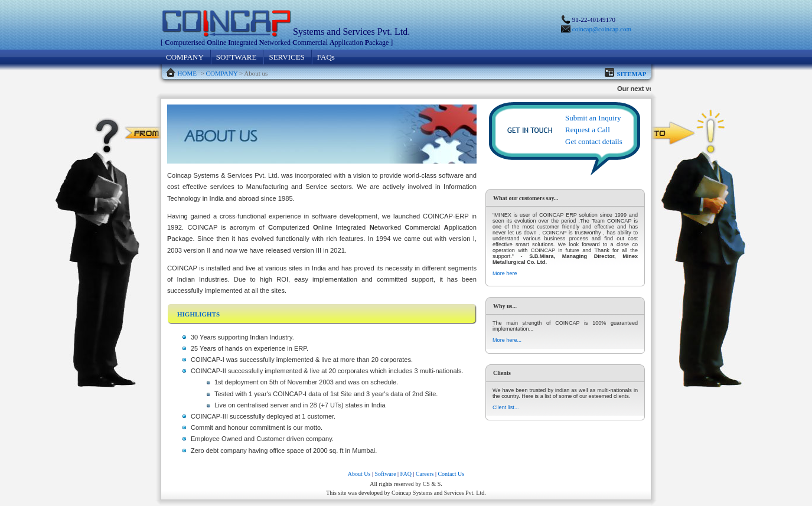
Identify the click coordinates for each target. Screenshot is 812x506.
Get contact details (594, 141)
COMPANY (185, 57)
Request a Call (588, 130)
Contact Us (451, 474)
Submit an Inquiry (593, 118)
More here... (507, 340)
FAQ (406, 474)
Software (385, 474)
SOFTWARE (237, 57)
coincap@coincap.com (602, 29)
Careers (425, 474)
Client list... (506, 407)
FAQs (326, 57)
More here (505, 273)
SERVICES (286, 57)
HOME (187, 73)
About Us (359, 474)
